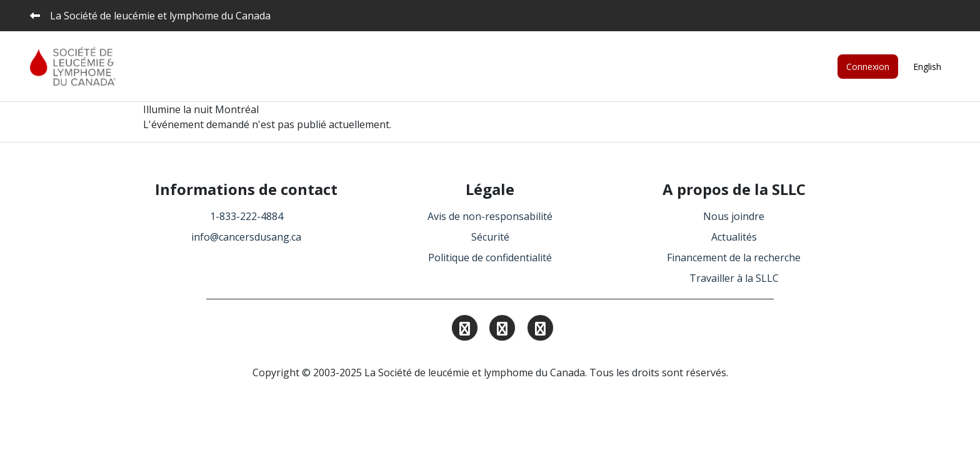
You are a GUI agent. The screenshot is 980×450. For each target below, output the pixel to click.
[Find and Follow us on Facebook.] (540, 330)
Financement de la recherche (734, 257)
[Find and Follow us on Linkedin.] (502, 330)
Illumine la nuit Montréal (201, 109)
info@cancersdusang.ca (246, 237)
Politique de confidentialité (490, 257)
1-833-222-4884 (247, 216)
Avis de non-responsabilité (490, 216)
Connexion (868, 67)
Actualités (734, 237)
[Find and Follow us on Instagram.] (465, 330)
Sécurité (490, 237)
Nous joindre (734, 216)
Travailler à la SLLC (734, 278)
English (927, 67)
